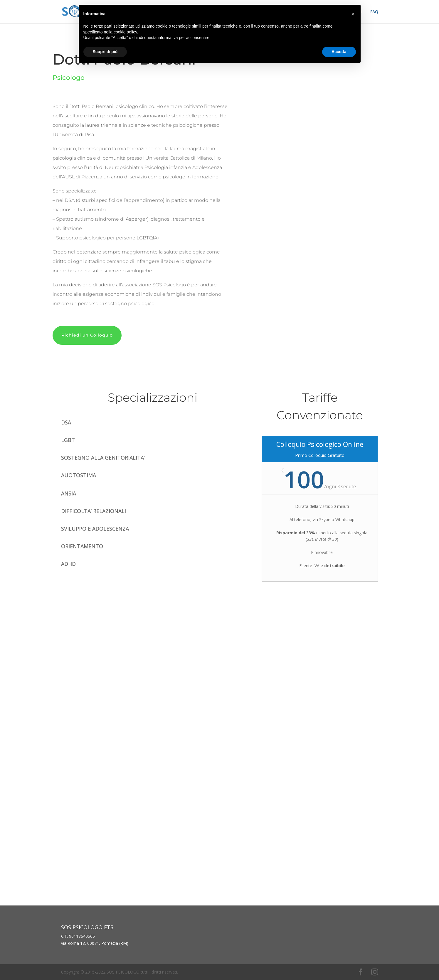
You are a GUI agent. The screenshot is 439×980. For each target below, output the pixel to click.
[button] (353, 14)
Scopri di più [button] (105, 52)
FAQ (374, 12)
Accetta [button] (339, 52)
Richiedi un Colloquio (87, 335)
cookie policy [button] (125, 32)
